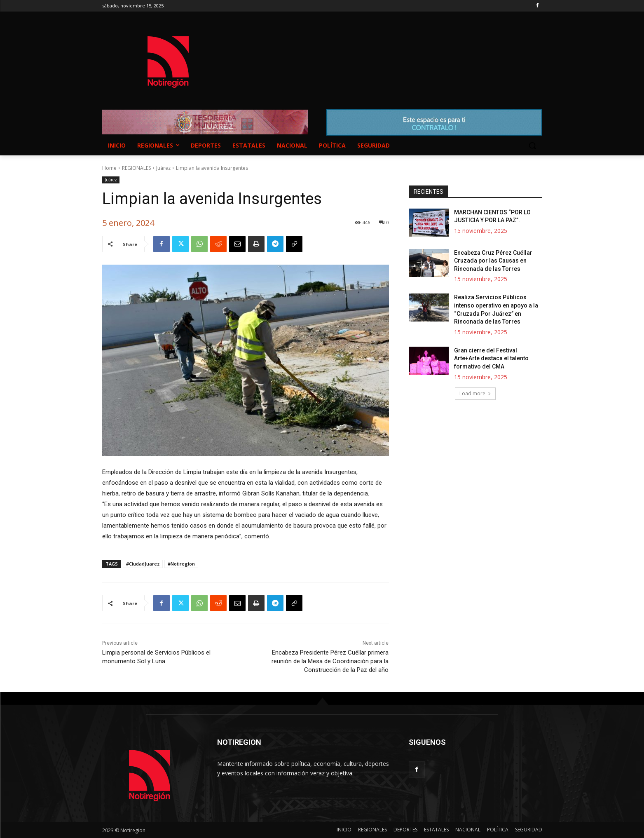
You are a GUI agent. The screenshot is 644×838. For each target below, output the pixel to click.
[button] (532, 146)
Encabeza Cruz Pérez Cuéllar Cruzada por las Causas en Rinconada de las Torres (493, 261)
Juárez (163, 168)
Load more (475, 393)
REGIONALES (136, 168)
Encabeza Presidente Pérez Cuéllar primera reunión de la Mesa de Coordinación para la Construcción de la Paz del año (330, 661)
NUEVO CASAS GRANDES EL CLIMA (388, 54)
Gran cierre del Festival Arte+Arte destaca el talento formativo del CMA (491, 358)
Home (109, 168)
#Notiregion (181, 564)
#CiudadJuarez (143, 564)
